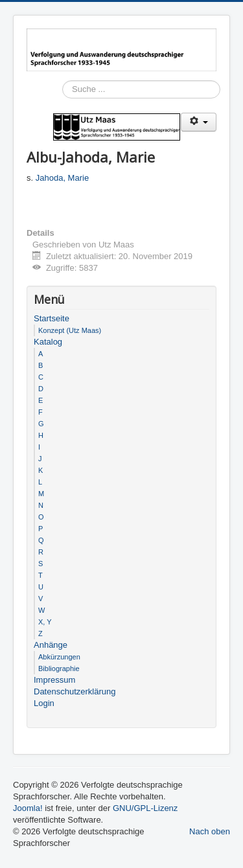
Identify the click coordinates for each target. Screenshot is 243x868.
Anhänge (51, 645)
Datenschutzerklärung (75, 691)
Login (44, 703)
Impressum (54, 680)
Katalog (48, 342)
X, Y (45, 622)
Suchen (63, 108)
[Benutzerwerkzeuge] (199, 122)
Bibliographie (59, 668)
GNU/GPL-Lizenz (145, 808)
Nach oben (210, 831)
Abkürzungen (59, 657)
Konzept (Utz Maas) (70, 330)
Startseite (52, 318)
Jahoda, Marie (62, 178)
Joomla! (28, 808)
